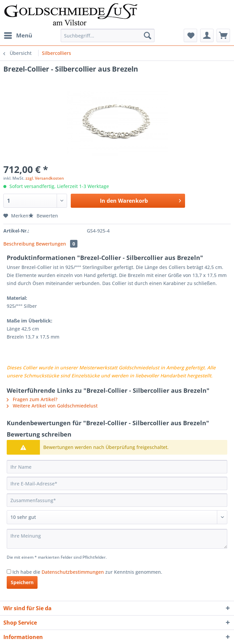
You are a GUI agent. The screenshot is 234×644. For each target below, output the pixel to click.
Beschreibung (19, 244)
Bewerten (43, 216)
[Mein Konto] (207, 35)
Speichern (22, 582)
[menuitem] (18, 35)
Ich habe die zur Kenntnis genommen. (87, 572)
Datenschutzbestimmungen (73, 572)
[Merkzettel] (190, 35)
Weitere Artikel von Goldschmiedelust (52, 406)
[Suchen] (148, 35)
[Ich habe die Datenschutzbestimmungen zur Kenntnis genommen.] (9, 572)
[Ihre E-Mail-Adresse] (117, 483)
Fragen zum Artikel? (32, 399)
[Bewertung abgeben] (117, 517)
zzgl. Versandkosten (45, 178)
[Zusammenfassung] (117, 500)
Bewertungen (57, 244)
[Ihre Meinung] (117, 539)
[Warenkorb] (223, 35)
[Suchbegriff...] (107, 35)
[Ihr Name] (117, 467)
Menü (18, 35)
